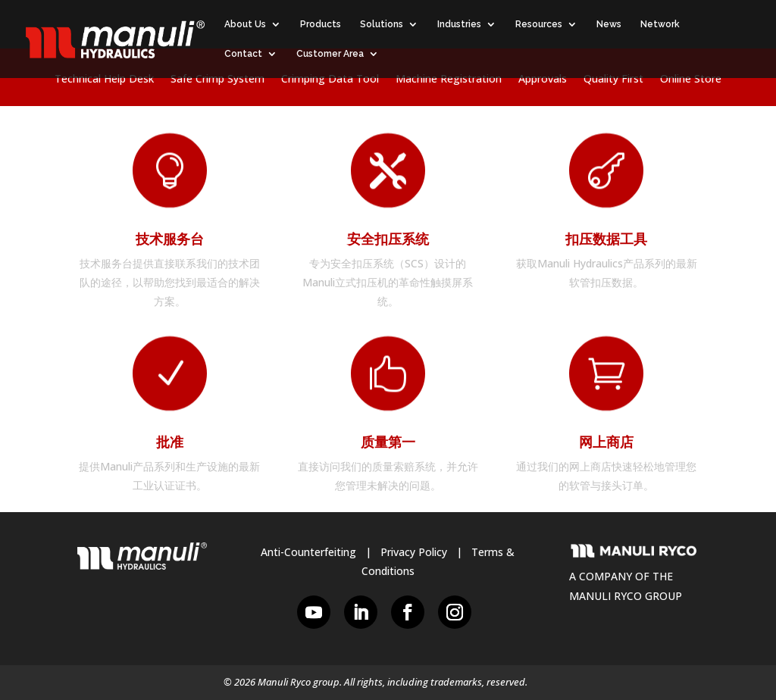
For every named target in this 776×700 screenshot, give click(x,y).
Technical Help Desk (104, 80)
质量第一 (388, 442)
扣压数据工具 (606, 239)
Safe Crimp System (217, 80)
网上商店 (606, 442)
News (609, 24)
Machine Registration (449, 80)
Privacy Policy (414, 552)
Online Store (691, 80)
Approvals (543, 80)
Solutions (382, 24)
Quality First (613, 80)
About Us (245, 24)
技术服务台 (170, 239)
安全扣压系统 (388, 239)
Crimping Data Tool (330, 80)
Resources (539, 24)
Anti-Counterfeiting (308, 552)
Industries (459, 24)
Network (660, 24)
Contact (243, 54)
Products (321, 24)
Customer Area (330, 54)
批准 (170, 442)
